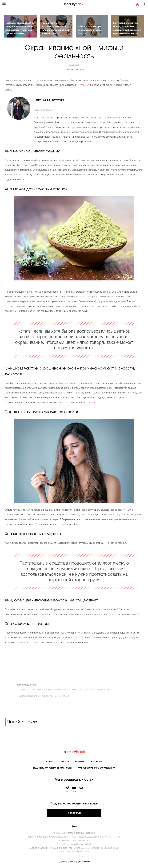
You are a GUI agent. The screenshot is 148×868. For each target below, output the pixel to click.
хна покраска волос (28, 696)
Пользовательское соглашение (96, 768)
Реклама (80, 762)
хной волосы (105, 690)
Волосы (80, 70)
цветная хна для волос (83, 690)
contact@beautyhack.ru (77, 852)
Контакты (64, 762)
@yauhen (84, 85)
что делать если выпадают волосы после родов (42, 690)
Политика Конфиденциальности (52, 768)
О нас (50, 762)
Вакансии (96, 762)
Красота (69, 70)
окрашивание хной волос (56, 696)
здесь (92, 402)
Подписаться (74, 813)
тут (80, 524)
